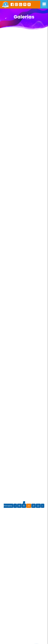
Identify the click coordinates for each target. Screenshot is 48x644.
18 (19, 506)
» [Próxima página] (43, 506)
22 (38, 506)
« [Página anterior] (15, 506)
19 (24, 506)
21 (34, 506)
